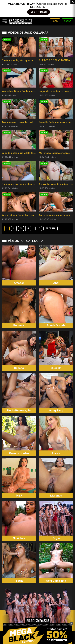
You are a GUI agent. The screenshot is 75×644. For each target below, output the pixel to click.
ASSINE (68, 21)
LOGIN (55, 21)
